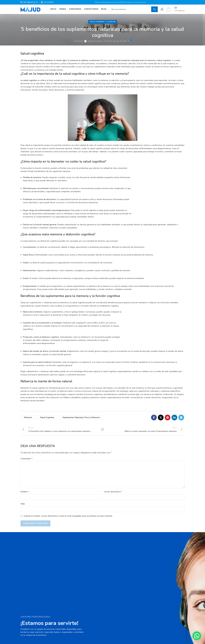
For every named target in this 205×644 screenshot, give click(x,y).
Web (23, 506)
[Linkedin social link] (174, 418)
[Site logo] (30, 10)
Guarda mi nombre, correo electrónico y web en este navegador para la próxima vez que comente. (68, 518)
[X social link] (161, 418)
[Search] (133, 11)
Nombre (25, 494)
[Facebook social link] (154, 418)
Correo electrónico (113, 494)
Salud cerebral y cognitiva (103, 22)
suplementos (55, 296)
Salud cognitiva (47, 417)
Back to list (103, 430)
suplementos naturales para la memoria (81, 417)
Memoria (28, 417)
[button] (197, 636)
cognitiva (33, 80)
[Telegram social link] (181, 418)
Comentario (26, 461)
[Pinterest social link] (168, 418)
